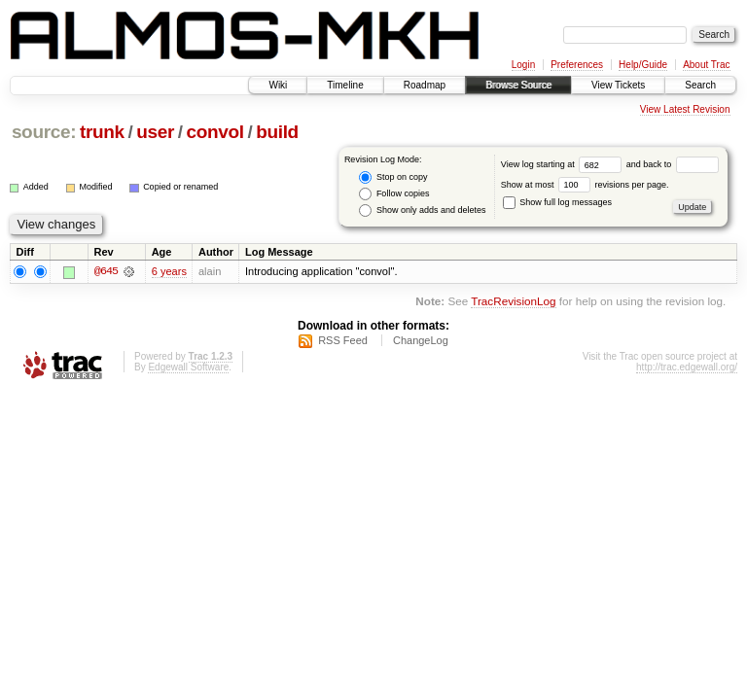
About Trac (706, 65)
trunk (102, 132)
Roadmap (425, 85)
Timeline (345, 85)
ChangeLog (421, 340)
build (277, 132)
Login (523, 65)
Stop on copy (393, 177)
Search (700, 85)
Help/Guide (643, 65)
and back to (673, 164)
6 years (169, 271)
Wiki (278, 85)
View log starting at (564, 164)
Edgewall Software (188, 367)
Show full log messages (557, 202)
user (155, 132)
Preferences (577, 65)
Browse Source (518, 85)
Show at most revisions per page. (585, 185)
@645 (106, 271)
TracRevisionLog (513, 302)
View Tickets (618, 85)
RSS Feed (343, 340)
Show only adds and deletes (422, 210)
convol (215, 132)
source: (44, 132)
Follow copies (394, 194)
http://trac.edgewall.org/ (687, 367)
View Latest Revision (685, 109)
